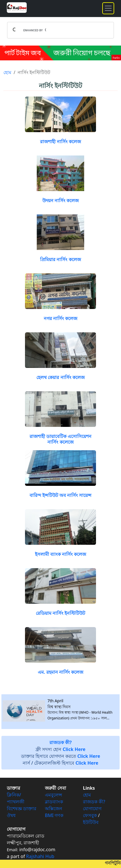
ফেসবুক (90, 815)
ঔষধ (11, 815)
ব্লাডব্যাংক (54, 802)
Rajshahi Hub (40, 856)
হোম (7, 72)
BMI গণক (54, 815)
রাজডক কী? (94, 802)
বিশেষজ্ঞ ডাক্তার (22, 808)
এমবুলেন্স (54, 795)
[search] (35, 30)
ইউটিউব (91, 822)
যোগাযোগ (92, 808)
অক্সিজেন (54, 808)
